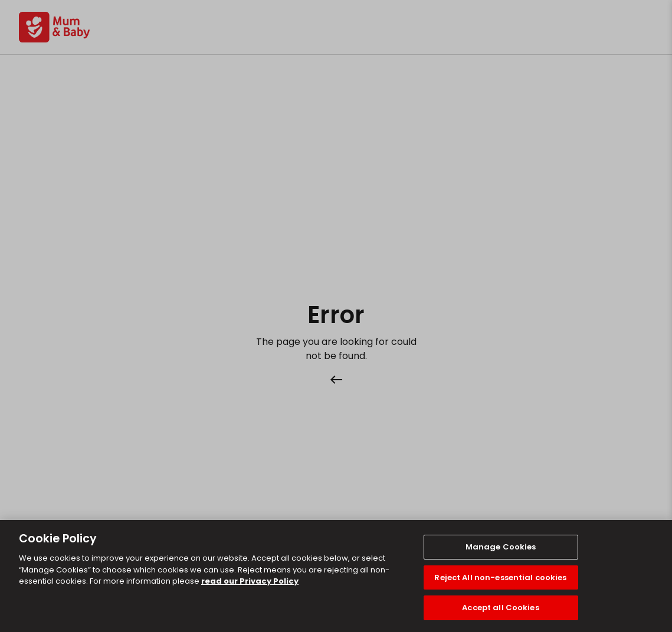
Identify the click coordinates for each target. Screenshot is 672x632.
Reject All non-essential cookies (500, 577)
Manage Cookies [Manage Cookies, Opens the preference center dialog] (501, 547)
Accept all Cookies (500, 608)
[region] (336, 576)
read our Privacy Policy (250, 581)
